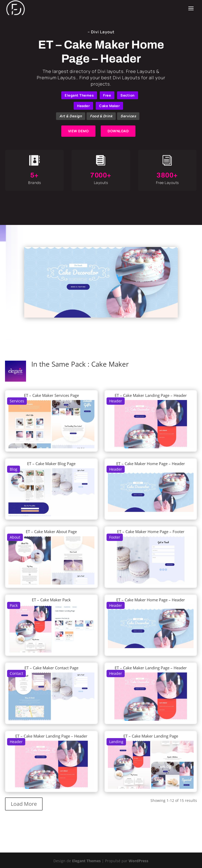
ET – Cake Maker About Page (51, 532)
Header (83, 106)
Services (128, 116)
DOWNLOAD (118, 131)
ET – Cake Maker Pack (51, 600)
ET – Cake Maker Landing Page (151, 736)
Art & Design (71, 116)
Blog (14, 469)
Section (128, 95)
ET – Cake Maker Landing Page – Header (151, 395)
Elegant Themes (79, 95)
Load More (24, 804)
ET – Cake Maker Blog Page (51, 464)
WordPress (138, 861)
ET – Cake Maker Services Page (51, 395)
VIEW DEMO (79, 131)
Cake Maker (109, 106)
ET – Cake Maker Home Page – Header (151, 464)
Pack (14, 605)
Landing (116, 742)
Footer (115, 537)
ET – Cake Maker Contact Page (51, 668)
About (15, 537)
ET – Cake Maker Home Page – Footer (151, 532)
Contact (16, 673)
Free (107, 95)
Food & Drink (101, 116)
